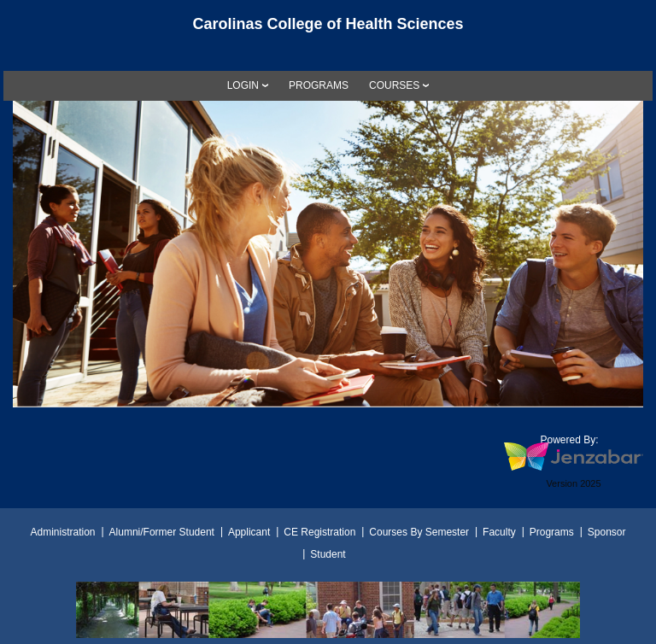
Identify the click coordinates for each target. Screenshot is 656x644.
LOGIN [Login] (243, 85)
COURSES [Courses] (394, 85)
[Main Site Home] (328, 29)
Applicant (249, 532)
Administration (63, 532)
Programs (552, 532)
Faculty (499, 532)
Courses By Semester (419, 532)
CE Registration (319, 532)
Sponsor (607, 532)
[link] (319, 85)
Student (328, 554)
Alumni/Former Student (162, 532)
